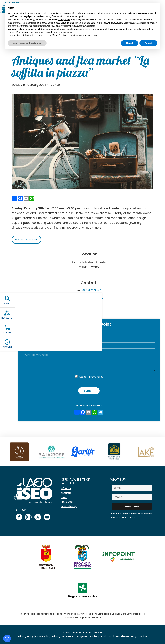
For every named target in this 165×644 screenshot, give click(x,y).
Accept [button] (148, 43)
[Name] (132, 488)
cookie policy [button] (79, 16)
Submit (89, 391)
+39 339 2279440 (91, 290)
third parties (64, 19)
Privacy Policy (96, 377)
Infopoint (66, 488)
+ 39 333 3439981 (91, 294)
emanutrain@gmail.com (89, 298)
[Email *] (132, 497)
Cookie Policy (43, 636)
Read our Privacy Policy (124, 514)
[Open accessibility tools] (7, 639)
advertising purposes (123, 23)
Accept (91, 377)
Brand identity (69, 506)
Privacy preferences (63, 636)
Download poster (26, 240)
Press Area (67, 502)
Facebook (89, 303)
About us (66, 493)
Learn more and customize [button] (27, 43)
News (64, 497)
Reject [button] (130, 43)
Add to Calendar (89, 312)
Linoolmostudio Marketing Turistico (127, 636)
